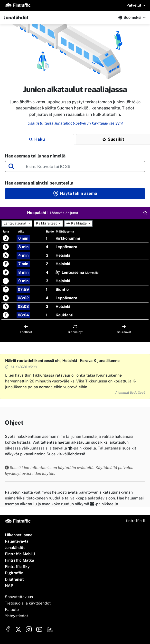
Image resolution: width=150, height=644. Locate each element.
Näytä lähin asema (75, 194)
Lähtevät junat (15, 223)
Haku (37, 139)
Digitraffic (14, 573)
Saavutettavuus (19, 597)
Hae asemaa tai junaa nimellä (35, 156)
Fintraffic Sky (17, 567)
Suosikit (113, 139)
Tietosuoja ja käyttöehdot (28, 603)
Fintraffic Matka (19, 560)
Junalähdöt (15, 548)
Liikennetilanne (19, 535)
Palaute (12, 610)
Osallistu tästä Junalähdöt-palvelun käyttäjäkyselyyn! (75, 123)
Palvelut (134, 5)
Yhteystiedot (16, 616)
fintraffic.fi (136, 521)
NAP (9, 586)
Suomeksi (132, 17)
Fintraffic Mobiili (20, 554)
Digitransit (14, 579)
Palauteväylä (17, 541)
